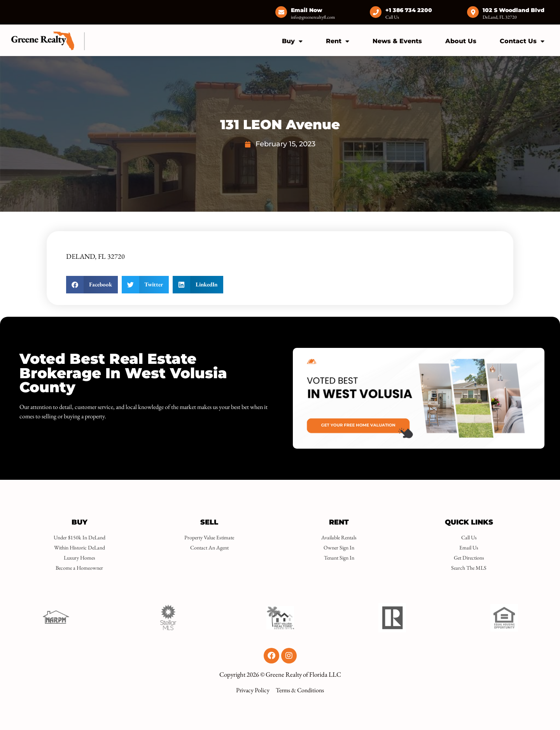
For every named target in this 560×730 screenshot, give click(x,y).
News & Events (397, 41)
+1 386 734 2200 (409, 10)
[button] (92, 285)
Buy (292, 41)
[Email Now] (281, 12)
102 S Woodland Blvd (514, 10)
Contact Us (522, 41)
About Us (461, 41)
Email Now (307, 10)
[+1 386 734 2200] (376, 12)
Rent (338, 41)
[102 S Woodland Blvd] (473, 12)
